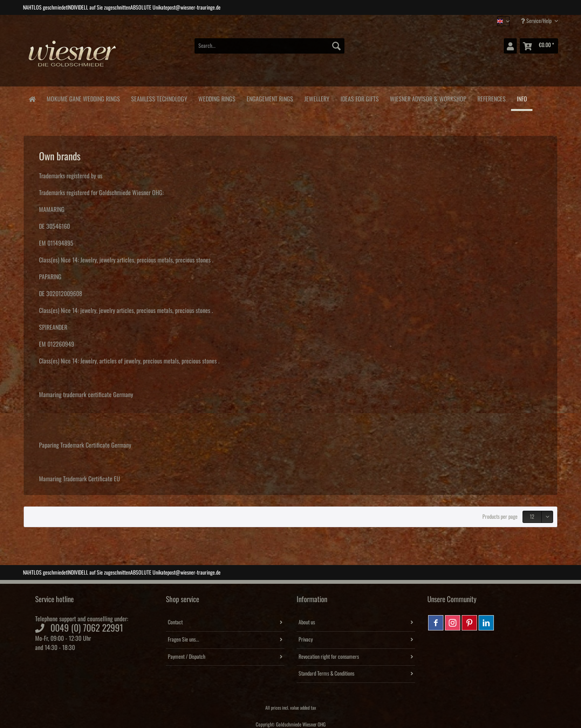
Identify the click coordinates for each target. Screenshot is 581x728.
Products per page (500, 517)
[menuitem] (269, 50)
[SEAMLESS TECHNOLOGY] (159, 98)
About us (307, 622)
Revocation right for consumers (329, 657)
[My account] (510, 46)
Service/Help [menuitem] (537, 21)
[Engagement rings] (270, 98)
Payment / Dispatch (187, 657)
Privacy (306, 640)
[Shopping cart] (539, 46)
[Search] (336, 46)
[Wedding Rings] (217, 98)
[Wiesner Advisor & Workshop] (428, 98)
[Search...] (269, 46)
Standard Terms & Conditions (326, 674)
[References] (491, 98)
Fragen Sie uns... (183, 640)
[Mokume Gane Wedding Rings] (83, 98)
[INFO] (522, 99)
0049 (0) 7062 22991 (87, 628)
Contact (175, 622)
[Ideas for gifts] (359, 98)
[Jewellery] (317, 98)
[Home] (32, 99)
